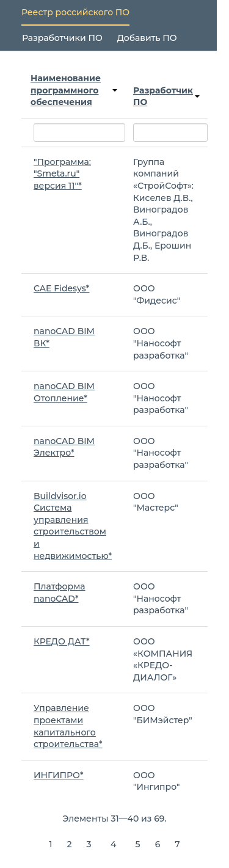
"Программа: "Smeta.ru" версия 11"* (62, 174)
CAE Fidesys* (61, 288)
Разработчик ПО (166, 97)
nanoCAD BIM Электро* (64, 447)
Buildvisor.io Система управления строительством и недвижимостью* (73, 526)
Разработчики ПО (62, 38)
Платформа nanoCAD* (60, 593)
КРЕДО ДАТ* (62, 641)
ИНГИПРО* (59, 775)
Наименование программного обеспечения (74, 90)
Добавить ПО (147, 38)
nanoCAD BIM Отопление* (64, 392)
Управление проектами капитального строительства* (68, 726)
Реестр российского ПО (75, 12)
